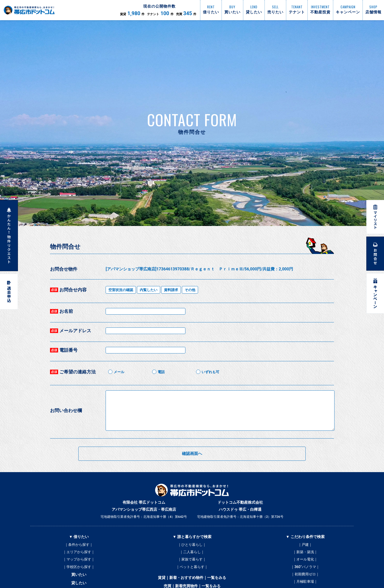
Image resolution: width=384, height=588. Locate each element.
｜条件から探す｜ (79, 545)
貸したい (79, 584)
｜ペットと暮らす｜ (192, 568)
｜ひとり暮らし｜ (192, 545)
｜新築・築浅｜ (305, 552)
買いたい (79, 576)
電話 (161, 372)
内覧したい (149, 290)
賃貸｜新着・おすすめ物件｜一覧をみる (192, 579)
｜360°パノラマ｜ (305, 568)
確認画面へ (192, 454)
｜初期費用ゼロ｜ (305, 575)
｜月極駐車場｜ (305, 583)
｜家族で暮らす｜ (192, 560)
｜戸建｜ (305, 545)
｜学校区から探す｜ (79, 568)
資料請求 (171, 290)
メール (119, 372)
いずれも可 (210, 372)
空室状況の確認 (121, 290)
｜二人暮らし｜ (192, 552)
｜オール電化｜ (305, 560)
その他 (190, 290)
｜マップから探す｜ (79, 560)
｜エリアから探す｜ (79, 552)
